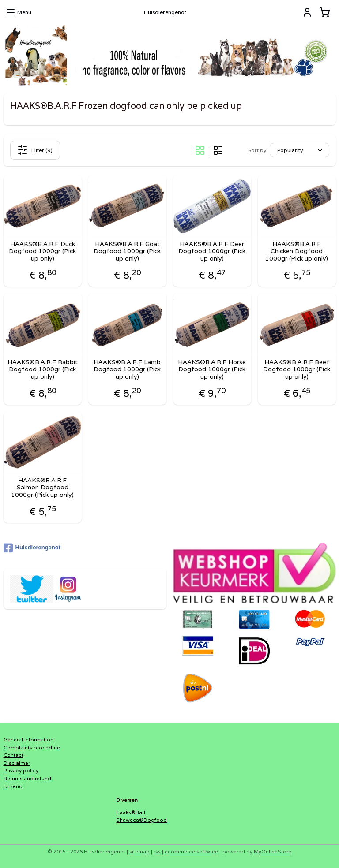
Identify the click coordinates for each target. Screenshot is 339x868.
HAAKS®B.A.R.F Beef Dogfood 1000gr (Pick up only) (297, 369)
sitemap (139, 852)
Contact (13, 755)
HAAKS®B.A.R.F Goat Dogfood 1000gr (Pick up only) (127, 251)
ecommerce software (191, 852)
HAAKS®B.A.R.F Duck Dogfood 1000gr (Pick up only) (42, 251)
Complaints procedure (32, 748)
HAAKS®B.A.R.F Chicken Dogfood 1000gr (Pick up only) (297, 251)
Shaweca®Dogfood (141, 820)
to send (13, 786)
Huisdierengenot (32, 548)
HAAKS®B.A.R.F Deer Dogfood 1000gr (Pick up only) (212, 251)
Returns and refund (27, 779)
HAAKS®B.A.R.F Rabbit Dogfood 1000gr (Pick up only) (43, 369)
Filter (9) (35, 150)
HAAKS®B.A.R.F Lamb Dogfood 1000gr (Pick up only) (127, 369)
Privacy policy (21, 771)
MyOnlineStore (273, 852)
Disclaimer (17, 763)
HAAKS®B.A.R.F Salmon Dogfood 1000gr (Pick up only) (42, 487)
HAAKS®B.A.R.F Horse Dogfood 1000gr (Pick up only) (212, 369)
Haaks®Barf (131, 812)
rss (157, 852)
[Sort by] (299, 150)
